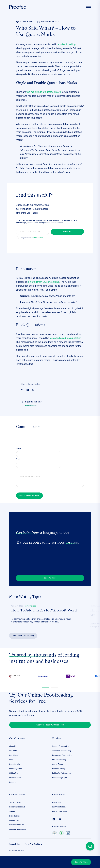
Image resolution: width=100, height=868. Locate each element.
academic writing (67, 45)
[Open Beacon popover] (90, 846)
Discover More (81, 862)
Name (18, 449)
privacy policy (37, 238)
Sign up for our (33, 404)
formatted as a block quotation (65, 338)
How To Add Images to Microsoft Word (44, 611)
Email (18, 459)
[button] (45, 688)
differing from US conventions (43, 282)
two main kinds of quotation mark (44, 92)
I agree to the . (32, 238)
